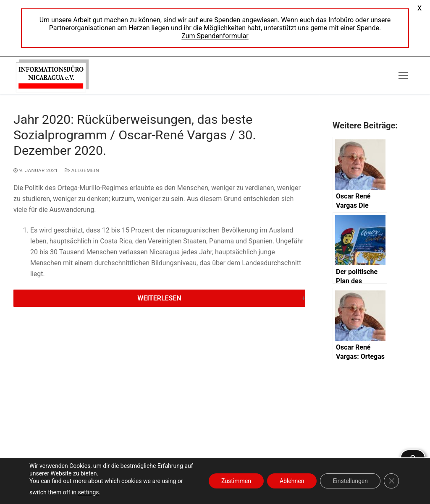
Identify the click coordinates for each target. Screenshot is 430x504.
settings (89, 492)
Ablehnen (292, 481)
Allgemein (82, 170)
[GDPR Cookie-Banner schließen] (391, 481)
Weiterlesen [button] (159, 298)
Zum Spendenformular (215, 36)
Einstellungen (350, 481)
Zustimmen (236, 481)
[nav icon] (403, 76)
